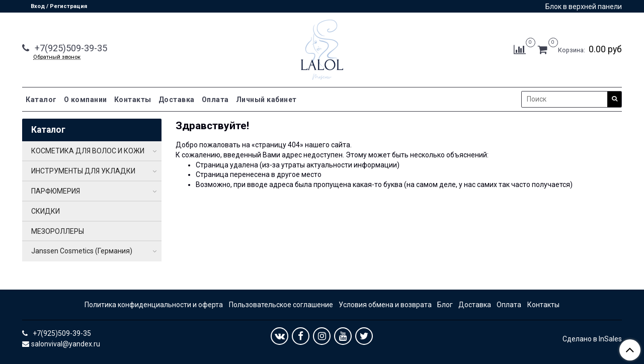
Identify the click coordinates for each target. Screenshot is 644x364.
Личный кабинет (266, 100)
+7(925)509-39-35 (70, 48)
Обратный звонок (57, 57)
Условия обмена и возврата (385, 305)
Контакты (133, 100)
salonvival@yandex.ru (66, 344)
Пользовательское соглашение (281, 305)
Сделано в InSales (592, 339)
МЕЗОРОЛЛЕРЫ (58, 231)
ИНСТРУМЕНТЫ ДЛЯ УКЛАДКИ (83, 171)
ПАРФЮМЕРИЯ (56, 191)
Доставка (177, 100)
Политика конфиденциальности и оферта (154, 305)
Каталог (41, 100)
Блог (445, 305)
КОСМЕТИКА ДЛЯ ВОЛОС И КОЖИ (88, 151)
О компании (86, 100)
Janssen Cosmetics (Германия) (82, 251)
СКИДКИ (46, 211)
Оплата (215, 100)
